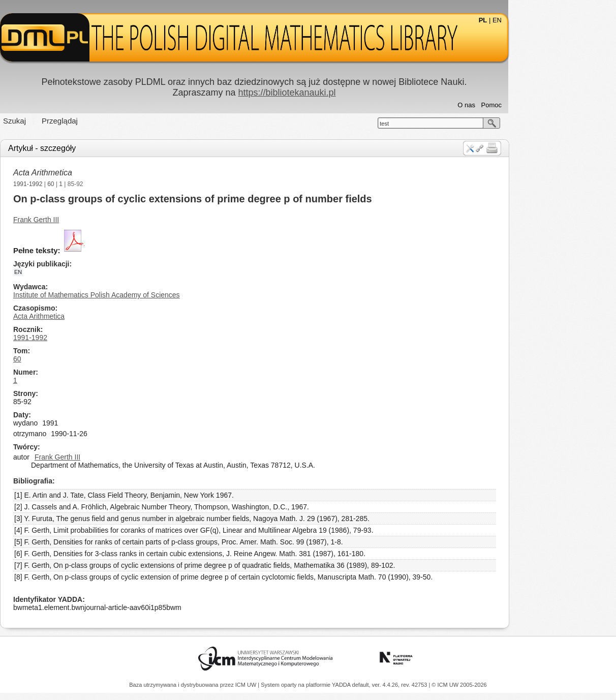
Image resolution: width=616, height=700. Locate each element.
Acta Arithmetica (97, 173)
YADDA (342, 685)
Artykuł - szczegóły (96, 148)
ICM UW (247, 685)
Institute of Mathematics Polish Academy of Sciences (150, 295)
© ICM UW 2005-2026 (459, 685)
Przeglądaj (114, 121)
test (438, 124)
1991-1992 (82, 184)
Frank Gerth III (90, 220)
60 (104, 184)
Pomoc (545, 105)
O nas (520, 105)
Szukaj (68, 121)
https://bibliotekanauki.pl (341, 93)
